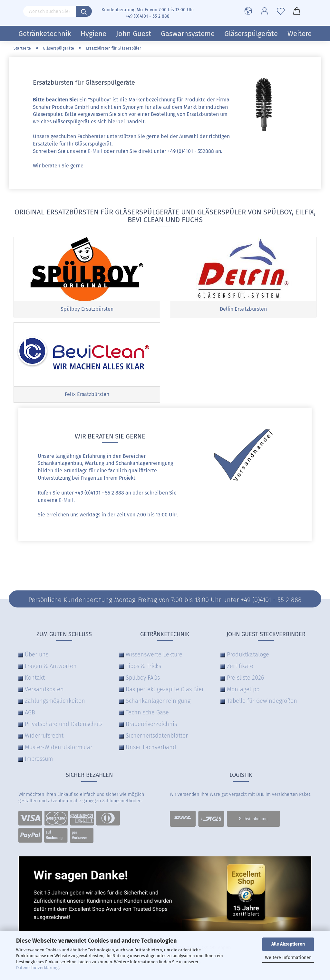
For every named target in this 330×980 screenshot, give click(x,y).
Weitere (300, 34)
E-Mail (95, 151)
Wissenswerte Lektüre (154, 655)
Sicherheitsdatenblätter (157, 736)
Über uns (37, 655)
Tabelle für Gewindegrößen (262, 701)
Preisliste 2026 (245, 678)
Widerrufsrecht (44, 736)
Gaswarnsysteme (188, 34)
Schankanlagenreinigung (158, 701)
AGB (30, 712)
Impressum (39, 759)
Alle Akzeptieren (288, 944)
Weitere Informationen (288, 958)
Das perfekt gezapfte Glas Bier (165, 689)
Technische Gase (147, 712)
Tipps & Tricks (143, 666)
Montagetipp (243, 689)
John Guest (134, 34)
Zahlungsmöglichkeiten (55, 701)
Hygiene (93, 34)
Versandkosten (44, 689)
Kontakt (35, 678)
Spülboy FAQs (143, 678)
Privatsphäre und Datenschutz (64, 724)
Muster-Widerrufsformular (59, 747)
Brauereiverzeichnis (151, 724)
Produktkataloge (248, 655)
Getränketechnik (45, 34)
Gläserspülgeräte (251, 34)
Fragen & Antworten (51, 666)
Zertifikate (240, 666)
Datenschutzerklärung (37, 968)
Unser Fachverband (151, 747)
